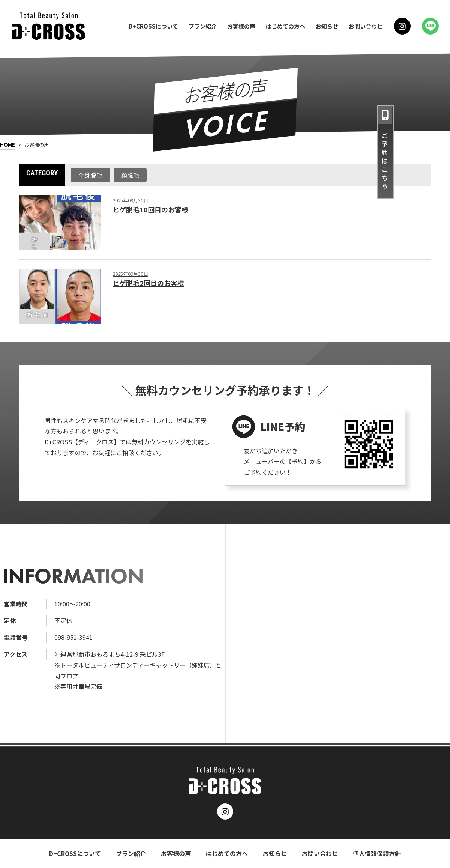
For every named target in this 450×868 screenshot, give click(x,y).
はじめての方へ (286, 26)
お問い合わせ (366, 26)
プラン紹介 (203, 26)
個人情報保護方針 (377, 853)
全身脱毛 (90, 175)
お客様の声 (241, 26)
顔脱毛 (130, 175)
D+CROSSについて (153, 26)
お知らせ (327, 26)
